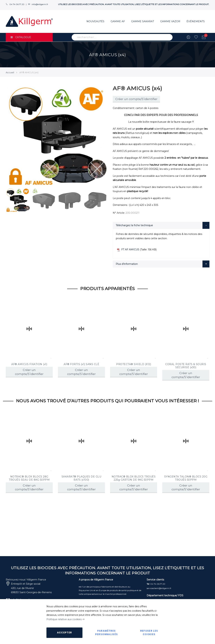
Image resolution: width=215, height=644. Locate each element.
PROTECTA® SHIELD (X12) (134, 364)
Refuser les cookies (149, 633)
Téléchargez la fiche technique (134, 225)
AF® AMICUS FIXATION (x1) (29, 364)
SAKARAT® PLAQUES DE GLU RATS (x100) (81, 478)
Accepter (65, 633)
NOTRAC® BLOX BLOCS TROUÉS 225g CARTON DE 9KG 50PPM (134, 478)
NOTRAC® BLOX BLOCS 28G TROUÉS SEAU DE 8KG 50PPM (29, 478)
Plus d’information (127, 264)
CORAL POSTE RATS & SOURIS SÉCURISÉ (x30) (186, 366)
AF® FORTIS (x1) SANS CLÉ (81, 364)
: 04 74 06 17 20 (156, 584)
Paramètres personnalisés (107, 633)
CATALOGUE (21, 37)
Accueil (10, 72)
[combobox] (122, 37)
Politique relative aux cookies (64, 619)
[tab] (161, 225)
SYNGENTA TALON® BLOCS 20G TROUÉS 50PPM (186, 478)
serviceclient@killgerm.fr (159, 588)
